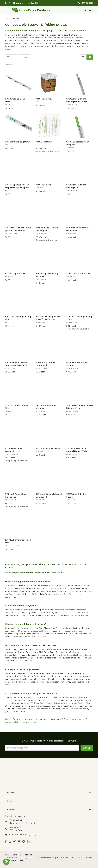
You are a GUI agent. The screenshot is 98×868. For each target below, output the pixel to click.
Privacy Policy (27, 858)
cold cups (34, 722)
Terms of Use (11, 858)
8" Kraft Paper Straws (15, 274)
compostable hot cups (15, 722)
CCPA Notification (65, 858)
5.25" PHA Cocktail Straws (48, 448)
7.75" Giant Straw (44, 142)
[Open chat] (6, 862)
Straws (16, 18)
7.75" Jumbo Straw (44, 99)
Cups (7, 18)
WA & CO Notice (84, 858)
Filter (11, 57)
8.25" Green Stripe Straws (78, 274)
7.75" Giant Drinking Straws (18, 142)
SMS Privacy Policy (45, 858)
